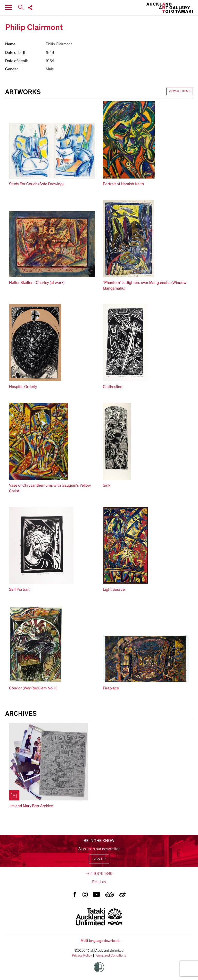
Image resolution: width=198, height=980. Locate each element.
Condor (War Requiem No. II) (33, 688)
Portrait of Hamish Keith (123, 184)
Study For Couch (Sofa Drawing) (36, 184)
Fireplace (111, 688)
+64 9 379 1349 (99, 874)
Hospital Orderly (23, 387)
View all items (180, 91)
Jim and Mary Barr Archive (31, 806)
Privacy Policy (82, 956)
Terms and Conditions (111, 956)
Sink (107, 485)
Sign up (99, 859)
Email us (99, 882)
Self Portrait (19, 589)
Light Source (114, 589)
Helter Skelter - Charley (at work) (37, 283)
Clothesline (113, 387)
